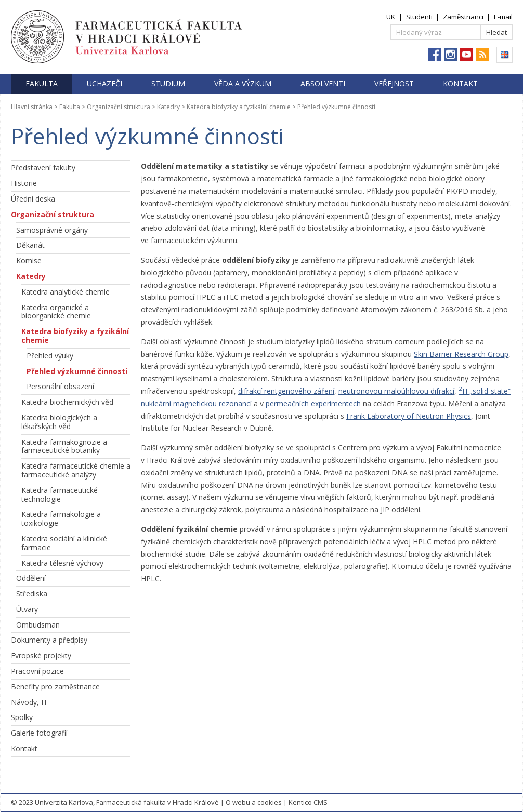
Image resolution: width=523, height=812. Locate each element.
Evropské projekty (41, 655)
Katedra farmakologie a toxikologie (61, 518)
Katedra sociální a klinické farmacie (64, 543)
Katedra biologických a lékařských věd (59, 422)
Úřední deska (33, 199)
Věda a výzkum (243, 83)
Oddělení (31, 578)
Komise (29, 261)
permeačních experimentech (313, 403)
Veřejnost (394, 83)
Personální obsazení (60, 386)
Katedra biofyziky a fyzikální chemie (239, 107)
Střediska (32, 594)
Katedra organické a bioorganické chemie (56, 312)
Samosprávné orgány (52, 230)
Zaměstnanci (463, 17)
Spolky (22, 717)
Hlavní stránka (32, 107)
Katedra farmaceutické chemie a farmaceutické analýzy (76, 470)
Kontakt (460, 83)
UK (391, 17)
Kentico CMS (308, 802)
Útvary (27, 609)
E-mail (503, 17)
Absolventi (323, 83)
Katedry (168, 107)
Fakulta (42, 83)
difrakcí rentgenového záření (286, 391)
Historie (24, 183)
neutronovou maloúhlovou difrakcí (396, 391)
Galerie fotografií (39, 733)
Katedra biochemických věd (67, 402)
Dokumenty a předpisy (49, 640)
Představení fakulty (43, 168)
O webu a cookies (254, 802)
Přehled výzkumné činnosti (77, 371)
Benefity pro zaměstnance (55, 687)
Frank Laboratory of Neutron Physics (409, 416)
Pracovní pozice (37, 671)
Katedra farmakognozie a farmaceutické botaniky (64, 446)
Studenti (419, 17)
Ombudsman (38, 625)
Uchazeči (104, 83)
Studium (168, 83)
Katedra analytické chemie (66, 292)
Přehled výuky (50, 356)
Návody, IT (29, 702)
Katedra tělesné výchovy (62, 563)
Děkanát (30, 245)
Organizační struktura (119, 107)
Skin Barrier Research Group (461, 354)
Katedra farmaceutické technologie (60, 495)
